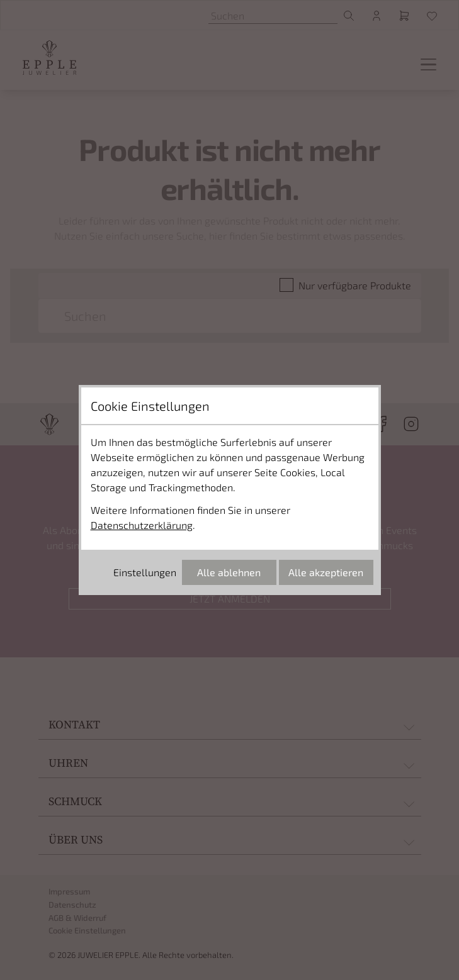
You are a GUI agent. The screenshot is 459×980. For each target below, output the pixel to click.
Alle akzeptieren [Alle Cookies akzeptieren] (326, 572)
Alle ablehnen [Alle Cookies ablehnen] (229, 572)
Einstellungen (145, 572)
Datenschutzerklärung (142, 525)
